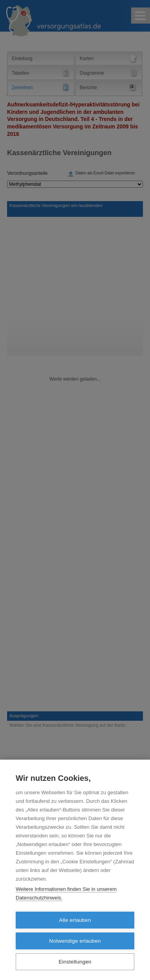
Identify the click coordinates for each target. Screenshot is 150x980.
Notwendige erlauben (75, 941)
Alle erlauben (75, 920)
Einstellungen (75, 962)
